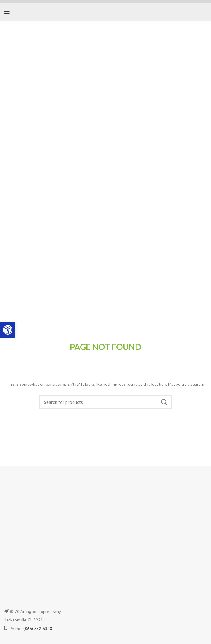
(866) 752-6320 (38, 628)
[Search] (106, 402)
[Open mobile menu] (7, 12)
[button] (8, 330)
